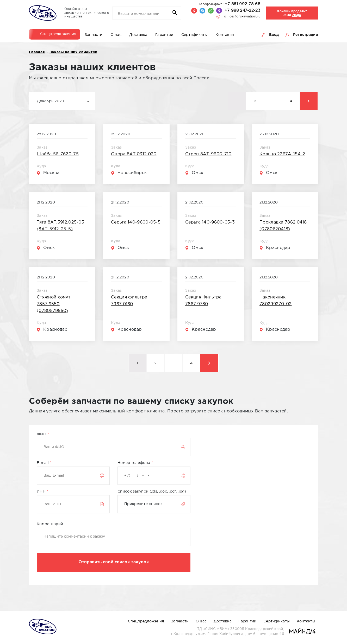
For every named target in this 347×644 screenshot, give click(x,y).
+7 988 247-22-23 (242, 11)
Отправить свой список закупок (114, 562)
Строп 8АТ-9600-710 (208, 154)
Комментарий (50, 524)
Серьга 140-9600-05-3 (210, 222)
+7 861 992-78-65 (229, 4)
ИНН (43, 492)
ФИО (43, 434)
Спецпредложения (58, 34)
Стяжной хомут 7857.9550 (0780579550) (54, 304)
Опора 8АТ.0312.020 (134, 154)
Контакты (225, 35)
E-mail (44, 463)
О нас (116, 35)
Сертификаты (194, 35)
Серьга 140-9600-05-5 (136, 222)
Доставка (138, 35)
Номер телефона (135, 463)
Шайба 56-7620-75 (58, 154)
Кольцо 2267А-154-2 (282, 154)
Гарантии (164, 35)
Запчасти (94, 35)
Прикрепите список (143, 504)
